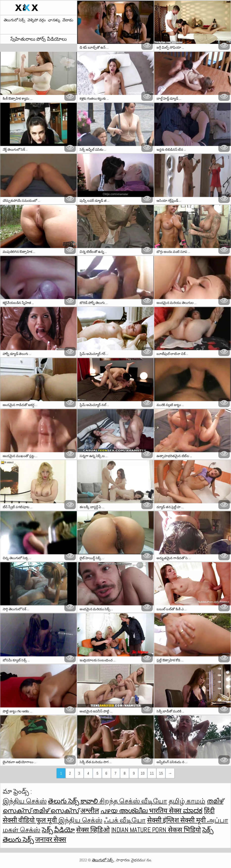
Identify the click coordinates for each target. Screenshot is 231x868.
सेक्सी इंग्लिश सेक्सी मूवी (177, 820)
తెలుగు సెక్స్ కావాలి (74, 801)
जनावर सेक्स (51, 839)
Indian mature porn (140, 830)
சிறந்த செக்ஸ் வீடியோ (133, 801)
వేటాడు (68, 20)
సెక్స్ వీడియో (58, 830)
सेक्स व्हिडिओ (93, 830)
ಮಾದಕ (193, 811)
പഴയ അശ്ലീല (125, 811)
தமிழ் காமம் (187, 801)
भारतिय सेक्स (166, 811)
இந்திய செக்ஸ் (25, 801)
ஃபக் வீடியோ (125, 820)
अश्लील (90, 811)
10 (143, 773)
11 (152, 773)
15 (161, 773)
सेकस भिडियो (184, 830)
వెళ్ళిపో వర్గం (36, 20)
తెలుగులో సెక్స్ (14, 20)
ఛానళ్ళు (54, 20)
